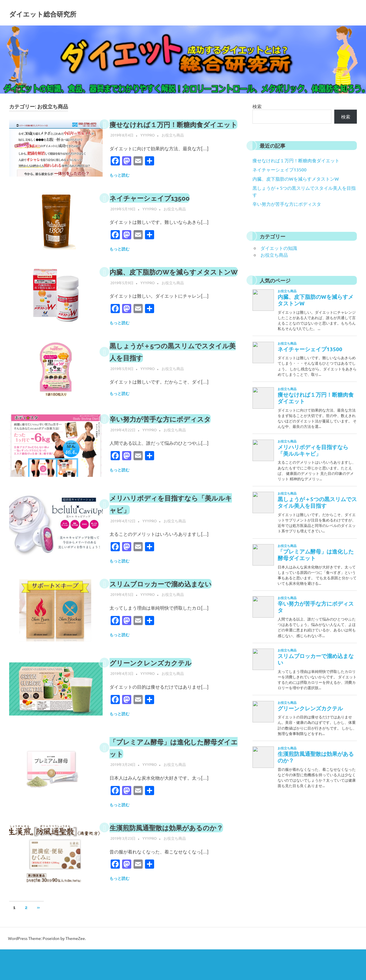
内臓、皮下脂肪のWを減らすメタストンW (296, 179)
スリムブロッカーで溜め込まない (171, 608)
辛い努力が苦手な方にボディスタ (171, 443)
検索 (257, 106)
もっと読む (120, 187)
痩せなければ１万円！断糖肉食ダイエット (296, 160)
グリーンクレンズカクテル (159, 687)
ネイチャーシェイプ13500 (158, 210)
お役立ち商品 (173, 147)
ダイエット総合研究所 (64, 13)
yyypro (148, 147)
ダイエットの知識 (279, 248)
